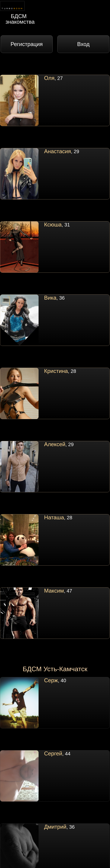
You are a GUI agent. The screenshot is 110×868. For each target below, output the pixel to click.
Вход (83, 44)
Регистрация (27, 44)
